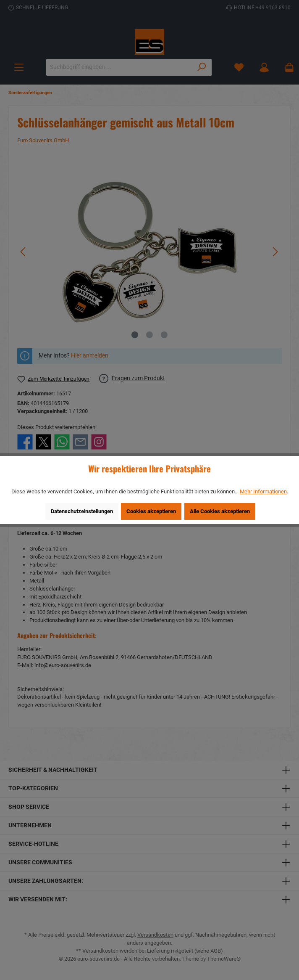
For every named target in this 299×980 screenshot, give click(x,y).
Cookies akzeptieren (151, 511)
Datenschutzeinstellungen (82, 511)
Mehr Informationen (263, 491)
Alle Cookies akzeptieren (220, 511)
